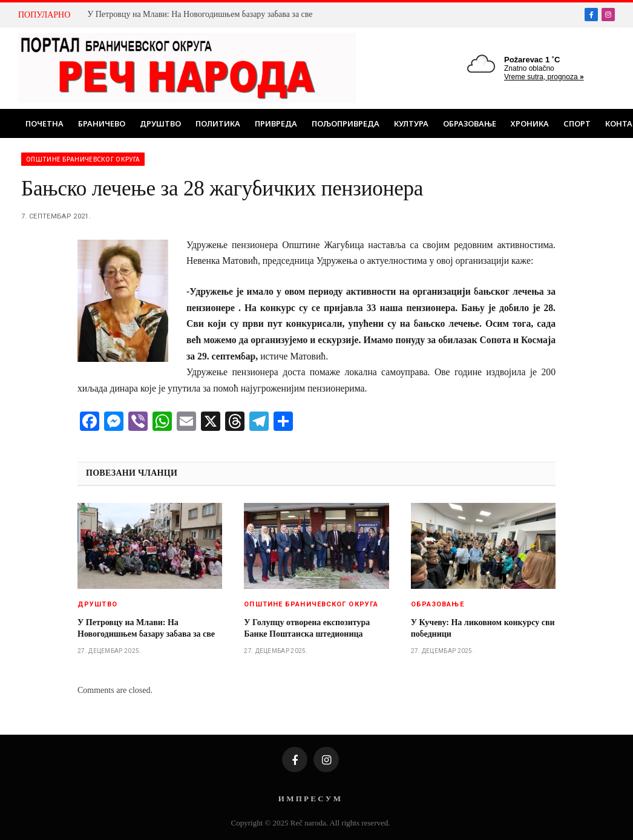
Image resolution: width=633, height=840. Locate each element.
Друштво (160, 123)
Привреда (276, 123)
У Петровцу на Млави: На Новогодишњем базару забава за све (200, 14)
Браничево (102, 123)
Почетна (44, 123)
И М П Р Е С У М (310, 799)
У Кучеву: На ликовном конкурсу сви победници (483, 628)
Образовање (470, 123)
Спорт (577, 123)
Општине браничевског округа (83, 159)
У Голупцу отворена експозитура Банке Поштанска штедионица (307, 628)
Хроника (530, 123)
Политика (218, 123)
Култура (411, 123)
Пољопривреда (346, 123)
